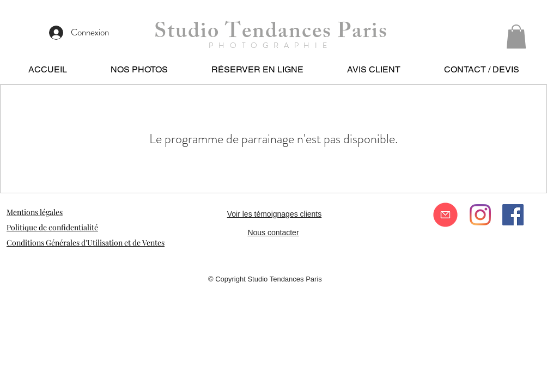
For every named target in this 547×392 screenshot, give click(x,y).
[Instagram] (480, 215)
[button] (516, 36)
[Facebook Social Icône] (513, 215)
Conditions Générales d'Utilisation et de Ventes (86, 243)
